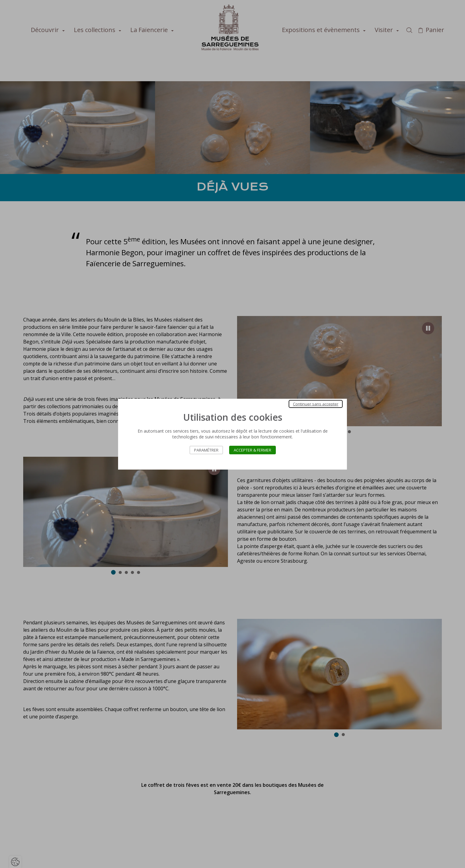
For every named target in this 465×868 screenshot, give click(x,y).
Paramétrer (206, 450)
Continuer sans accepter (316, 404)
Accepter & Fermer (252, 450)
